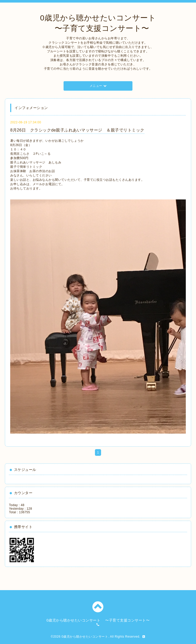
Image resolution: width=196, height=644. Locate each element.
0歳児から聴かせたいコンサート (85, 637)
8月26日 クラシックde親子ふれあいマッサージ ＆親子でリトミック (77, 130)
